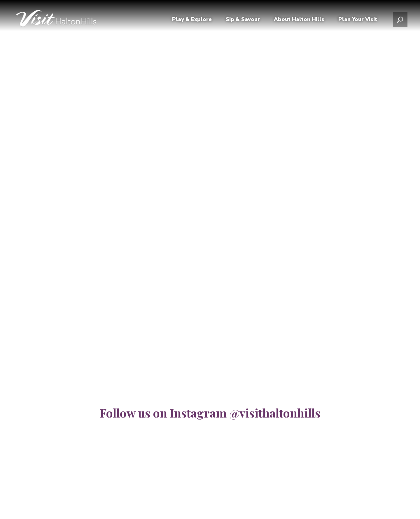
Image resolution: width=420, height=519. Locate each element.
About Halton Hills (299, 21)
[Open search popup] (400, 22)
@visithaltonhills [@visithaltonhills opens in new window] (275, 413)
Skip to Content (0, 0)
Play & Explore (192, 21)
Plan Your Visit (358, 21)
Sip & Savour (243, 21)
